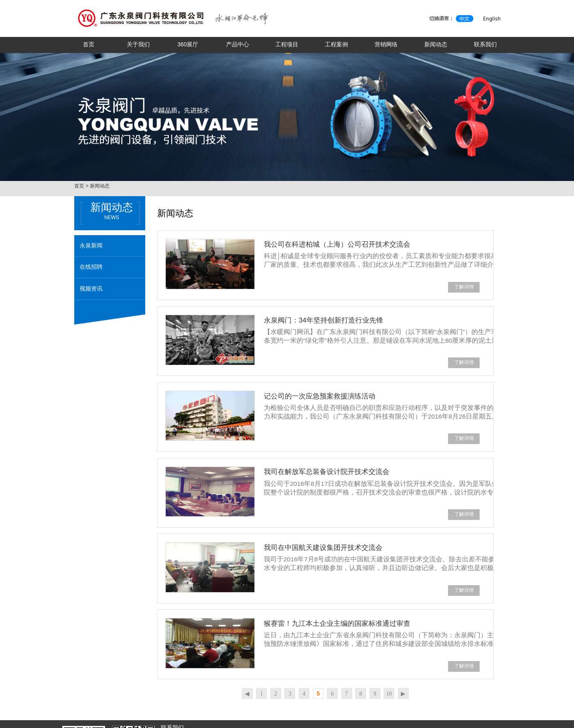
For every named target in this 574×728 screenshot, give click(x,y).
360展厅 (188, 44)
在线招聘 (91, 267)
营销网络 (386, 44)
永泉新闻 (91, 245)
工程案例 (336, 44)
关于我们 (138, 44)
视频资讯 (91, 288)
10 (389, 694)
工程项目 (287, 44)
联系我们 (485, 44)
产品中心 (238, 44)
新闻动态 (436, 44)
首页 (89, 44)
